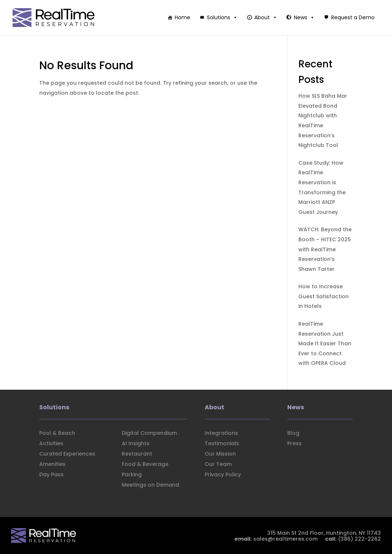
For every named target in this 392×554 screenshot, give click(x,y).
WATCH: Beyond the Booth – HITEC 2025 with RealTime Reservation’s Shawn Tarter (325, 249)
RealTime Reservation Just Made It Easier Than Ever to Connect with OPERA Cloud (325, 343)
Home (182, 17)
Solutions (222, 18)
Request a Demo (353, 17)
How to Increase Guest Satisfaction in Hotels (324, 296)
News (304, 18)
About (266, 18)
